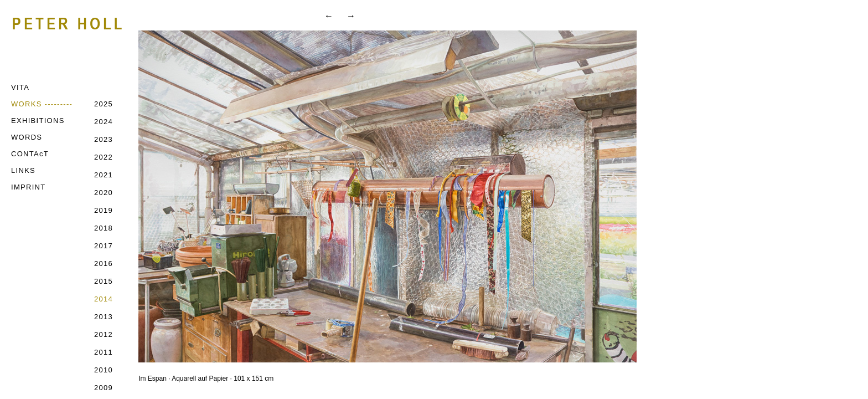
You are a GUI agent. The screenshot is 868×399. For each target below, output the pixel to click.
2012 (104, 334)
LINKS (23, 170)
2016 (104, 264)
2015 (104, 281)
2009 (104, 388)
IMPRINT (29, 187)
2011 (104, 352)
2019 (104, 210)
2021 (104, 175)
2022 (104, 157)
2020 (104, 193)
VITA (20, 87)
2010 (104, 370)
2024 (104, 122)
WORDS (27, 137)
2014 (104, 299)
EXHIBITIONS (38, 121)
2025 (104, 104)
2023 (104, 139)
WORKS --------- (42, 104)
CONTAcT (30, 154)
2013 (104, 317)
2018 (104, 228)
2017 (104, 246)
